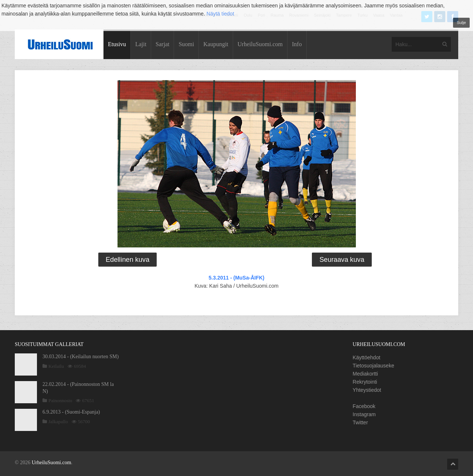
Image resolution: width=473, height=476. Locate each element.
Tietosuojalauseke (373, 366)
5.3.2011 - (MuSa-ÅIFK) (237, 278)
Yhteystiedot (367, 390)
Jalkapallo (58, 422)
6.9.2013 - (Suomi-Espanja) (71, 412)
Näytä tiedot (220, 14)
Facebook (364, 406)
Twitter (360, 422)
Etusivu (117, 44)
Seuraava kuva (342, 260)
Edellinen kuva (127, 260)
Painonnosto (60, 400)
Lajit (141, 44)
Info (297, 44)
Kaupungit (216, 44)
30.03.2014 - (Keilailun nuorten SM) (81, 357)
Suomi (186, 44)
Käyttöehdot (366, 357)
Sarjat (162, 44)
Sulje (461, 23)
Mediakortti (365, 374)
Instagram (364, 414)
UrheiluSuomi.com (260, 44)
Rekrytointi (365, 382)
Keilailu (56, 366)
